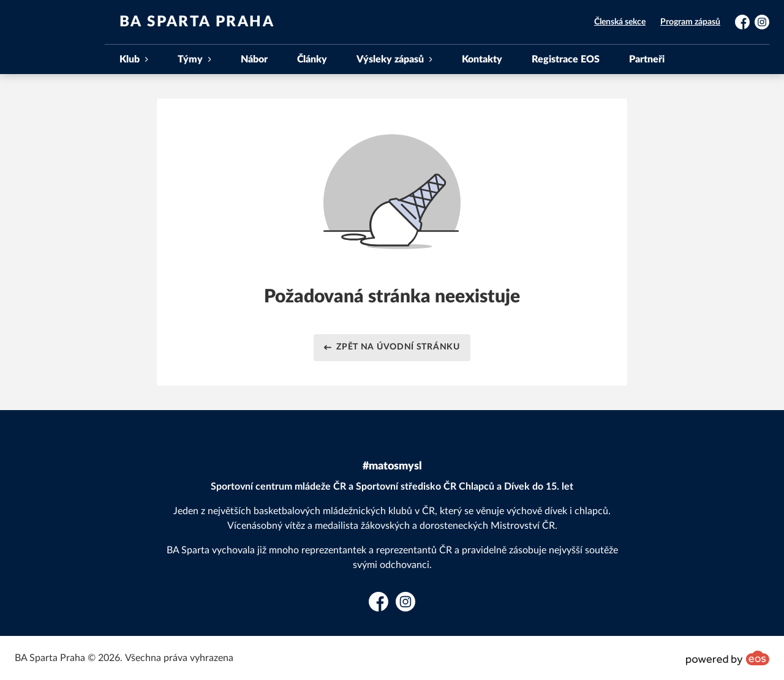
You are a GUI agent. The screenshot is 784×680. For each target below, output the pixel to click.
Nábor (254, 59)
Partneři (647, 59)
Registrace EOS (566, 59)
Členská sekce (620, 22)
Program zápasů (690, 22)
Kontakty (482, 59)
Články (312, 59)
